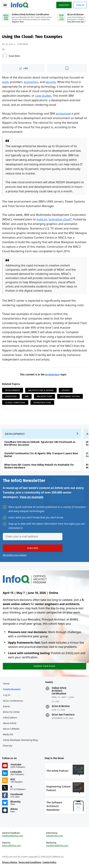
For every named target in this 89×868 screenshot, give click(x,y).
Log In (7, 695)
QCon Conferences (13, 701)
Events (7, 706)
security (50, 82)
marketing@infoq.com (57, 846)
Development (13, 390)
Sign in (80, 5)
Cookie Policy (49, 862)
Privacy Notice (10, 862)
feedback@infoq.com (13, 836)
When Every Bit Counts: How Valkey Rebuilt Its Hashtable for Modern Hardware (39, 466)
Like (26, 68)
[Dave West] (5, 56)
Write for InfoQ (11, 712)
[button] (33, 548)
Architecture (52, 375)
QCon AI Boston (61, 706)
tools (5, 82)
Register (64, 5)
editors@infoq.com (12, 846)
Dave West (14, 56)
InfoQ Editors (10, 718)
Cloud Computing (15, 402)
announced (63, 114)
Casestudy (11, 396)
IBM (27, 396)
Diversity (8, 746)
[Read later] (67, 68)
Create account (12, 689)
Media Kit (8, 734)
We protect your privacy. (15, 555)
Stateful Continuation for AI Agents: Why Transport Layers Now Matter (41, 455)
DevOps (66, 390)
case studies (43, 96)
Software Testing (70, 396)
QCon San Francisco (63, 715)
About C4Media (11, 729)
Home (6, 684)
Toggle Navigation (5, 5)
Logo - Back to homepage (20, 5)
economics (31, 82)
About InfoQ (10, 723)
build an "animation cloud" (54, 219)
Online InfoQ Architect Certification (59, 691)
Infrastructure (42, 402)
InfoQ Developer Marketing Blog (20, 740)
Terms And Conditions (30, 862)
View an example (32, 497)
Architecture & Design (41, 390)
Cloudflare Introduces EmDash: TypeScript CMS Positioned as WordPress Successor (40, 443)
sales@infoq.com (55, 836)
